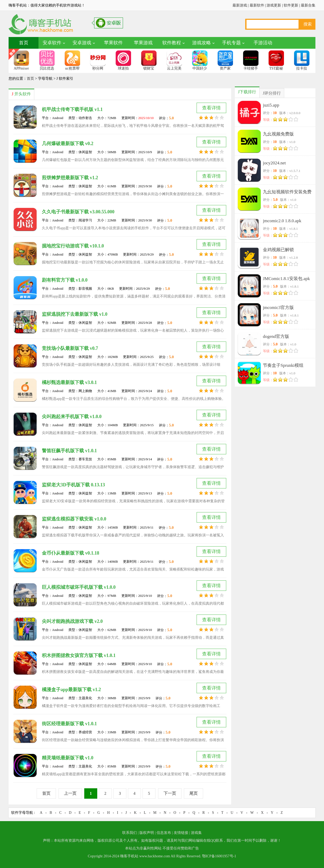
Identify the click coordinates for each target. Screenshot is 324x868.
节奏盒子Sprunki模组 (283, 365)
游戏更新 (274, 5)
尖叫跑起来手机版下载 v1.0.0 (72, 417)
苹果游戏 (143, 43)
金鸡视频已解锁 (278, 250)
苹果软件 (113, 43)
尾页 (193, 793)
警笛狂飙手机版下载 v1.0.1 (69, 451)
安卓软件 (52, 43)
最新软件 (257, 5)
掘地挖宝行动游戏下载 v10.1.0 (73, 246)
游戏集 (196, 833)
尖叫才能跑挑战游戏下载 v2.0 (72, 621)
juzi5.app (271, 105)
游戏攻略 (202, 43)
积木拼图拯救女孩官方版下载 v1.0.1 (79, 655)
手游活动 (263, 43)
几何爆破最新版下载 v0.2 (68, 144)
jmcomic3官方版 (278, 308)
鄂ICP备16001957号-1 (219, 856)
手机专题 (231, 43)
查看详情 (211, 108)
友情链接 (181, 833)
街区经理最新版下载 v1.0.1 (69, 724)
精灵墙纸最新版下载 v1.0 (68, 758)
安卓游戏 (82, 43)
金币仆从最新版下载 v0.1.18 (71, 553)
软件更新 (291, 5)
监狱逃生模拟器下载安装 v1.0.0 (74, 519)
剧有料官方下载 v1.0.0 (65, 280)
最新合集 (308, 5)
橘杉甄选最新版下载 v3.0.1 (69, 382)
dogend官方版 (276, 336)
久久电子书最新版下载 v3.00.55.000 (78, 212)
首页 (24, 43)
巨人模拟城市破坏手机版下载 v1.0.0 (79, 587)
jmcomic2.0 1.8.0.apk (282, 221)
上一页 (70, 793)
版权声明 (147, 833)
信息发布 (164, 833)
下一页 (170, 793)
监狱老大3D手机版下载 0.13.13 (73, 485)
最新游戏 (240, 5)
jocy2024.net (274, 163)
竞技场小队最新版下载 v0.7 (70, 348)
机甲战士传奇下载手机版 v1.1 (72, 109)
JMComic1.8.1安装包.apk (286, 279)
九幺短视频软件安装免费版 (287, 193)
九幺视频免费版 (278, 134)
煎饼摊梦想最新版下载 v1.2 (70, 178)
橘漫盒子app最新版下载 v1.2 (71, 690)
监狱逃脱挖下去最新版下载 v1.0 (75, 314)
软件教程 (172, 43)
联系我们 (129, 833)
